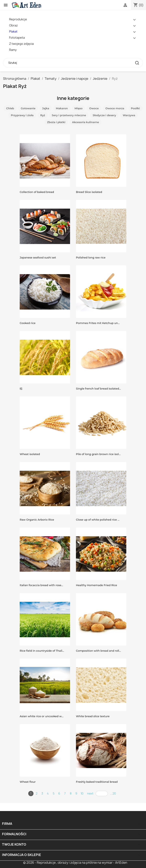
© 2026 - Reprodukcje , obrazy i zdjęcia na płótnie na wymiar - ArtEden (75, 863)
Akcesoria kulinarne (86, 122)
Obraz (13, 25)
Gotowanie (28, 108)
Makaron (62, 108)
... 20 (113, 793)
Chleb (10, 108)
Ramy (13, 50)
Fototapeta (17, 38)
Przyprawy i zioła (22, 115)
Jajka (46, 108)
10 (82, 793)
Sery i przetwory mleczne (69, 115)
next (90, 793)
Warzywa (129, 115)
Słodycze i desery (104, 115)
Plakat (13, 31)
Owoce (94, 108)
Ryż (43, 115)
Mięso (78, 108)
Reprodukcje (18, 19)
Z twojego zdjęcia (21, 44)
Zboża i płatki (56, 122)
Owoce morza (115, 108)
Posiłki (135, 108)
